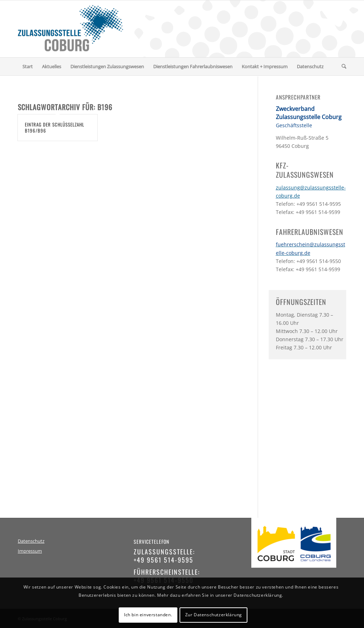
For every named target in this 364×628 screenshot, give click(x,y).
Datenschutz (31, 541)
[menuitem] (28, 66)
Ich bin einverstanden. (148, 615)
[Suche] (342, 66)
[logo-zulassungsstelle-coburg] (70, 29)
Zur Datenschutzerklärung (214, 615)
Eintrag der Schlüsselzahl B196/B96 (55, 127)
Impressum (30, 551)
